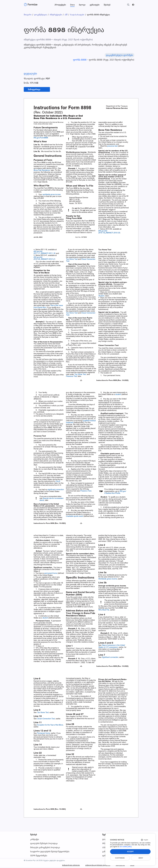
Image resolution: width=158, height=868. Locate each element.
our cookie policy (126, 847)
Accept (130, 852)
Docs (72, 5)
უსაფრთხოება (117, 866)
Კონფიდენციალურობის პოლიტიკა (88, 866)
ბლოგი (82, 5)
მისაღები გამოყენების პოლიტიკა (45, 848)
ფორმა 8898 (80, 60)
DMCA (131, 866)
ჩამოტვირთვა (35, 90)
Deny (141, 858)
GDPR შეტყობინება (39, 856)
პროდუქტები (60, 5)
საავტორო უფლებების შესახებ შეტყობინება (50, 852)
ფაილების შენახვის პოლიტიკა (44, 844)
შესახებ (34, 835)
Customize (120, 858)
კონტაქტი (35, 840)
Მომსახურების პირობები (54, 866)
